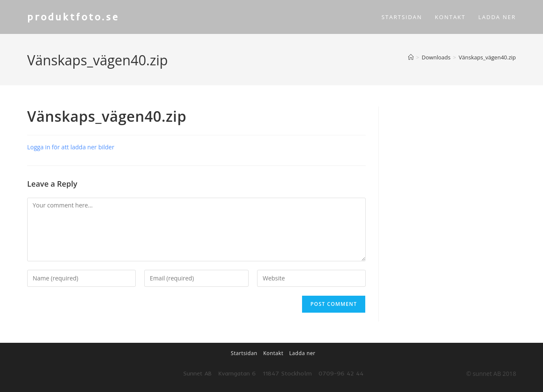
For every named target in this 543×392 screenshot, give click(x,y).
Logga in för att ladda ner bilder (71, 147)
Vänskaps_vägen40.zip (487, 57)
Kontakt (273, 353)
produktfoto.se (75, 17)
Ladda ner (302, 353)
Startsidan (244, 353)
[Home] (411, 57)
